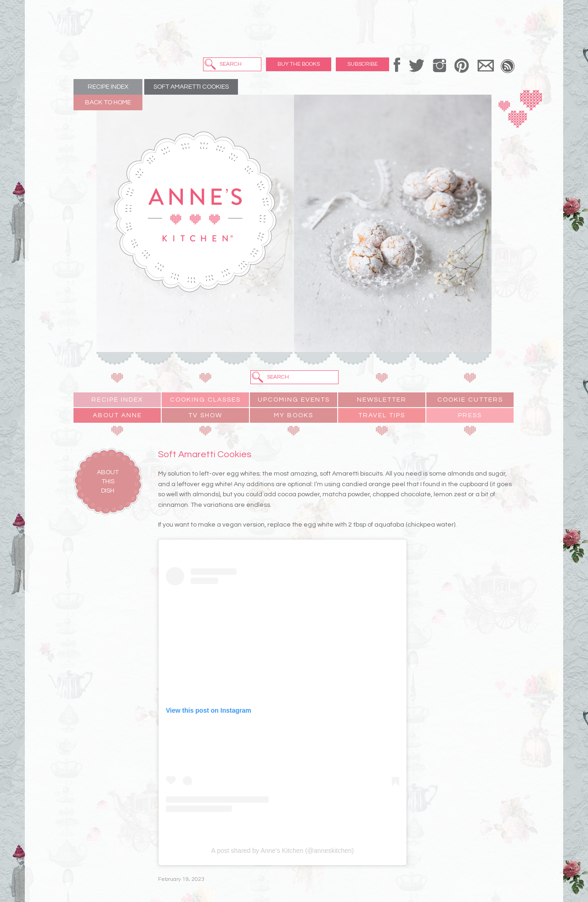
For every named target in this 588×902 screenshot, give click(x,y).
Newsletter (382, 400)
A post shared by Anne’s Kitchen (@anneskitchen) (283, 851)
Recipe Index (108, 87)
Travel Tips (382, 415)
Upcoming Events (294, 400)
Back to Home (108, 102)
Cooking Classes (205, 400)
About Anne (117, 415)
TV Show (205, 415)
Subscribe (362, 64)
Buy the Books (299, 64)
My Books (294, 415)
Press (470, 415)
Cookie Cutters (470, 400)
